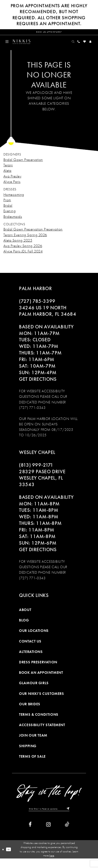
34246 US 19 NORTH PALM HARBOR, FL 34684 (48, 318)
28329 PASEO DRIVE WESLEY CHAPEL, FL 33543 (42, 485)
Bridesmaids (13, 223)
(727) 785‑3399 (37, 308)
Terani (8, 172)
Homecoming (14, 201)
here (52, 865)
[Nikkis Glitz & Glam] (32, 47)
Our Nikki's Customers (41, 700)
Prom (7, 206)
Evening (10, 218)
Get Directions (38, 386)
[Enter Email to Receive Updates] (49, 817)
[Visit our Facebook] (30, 834)
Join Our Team (33, 742)
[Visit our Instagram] (48, 834)
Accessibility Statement (42, 732)
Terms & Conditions (39, 721)
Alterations (31, 658)
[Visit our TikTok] (67, 834)
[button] (9, 47)
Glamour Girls (34, 690)
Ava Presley (12, 183)
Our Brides (30, 711)
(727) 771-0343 (32, 414)
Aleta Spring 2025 (18, 247)
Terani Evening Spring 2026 (25, 241)
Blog (24, 627)
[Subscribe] (78, 817)
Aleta (7, 177)
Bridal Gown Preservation (23, 166)
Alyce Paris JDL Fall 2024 (23, 258)
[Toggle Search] (61, 47)
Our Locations (34, 637)
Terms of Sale (32, 763)
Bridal (8, 212)
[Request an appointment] (49, 34)
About (25, 617)
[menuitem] (9, 47)
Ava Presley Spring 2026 (23, 252)
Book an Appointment (41, 679)
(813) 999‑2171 (36, 472)
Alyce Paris (12, 188)
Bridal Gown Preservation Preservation (33, 236)
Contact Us (30, 648)
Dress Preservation (38, 669)
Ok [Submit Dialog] (12, 859)
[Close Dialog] (4, 859)
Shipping (28, 753)
